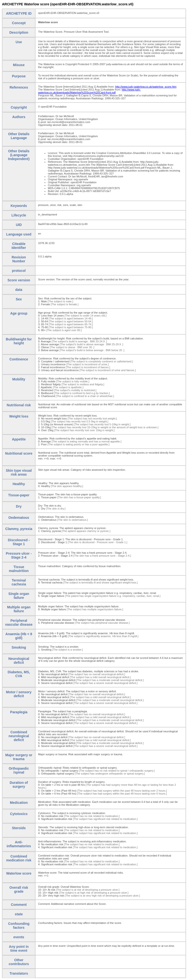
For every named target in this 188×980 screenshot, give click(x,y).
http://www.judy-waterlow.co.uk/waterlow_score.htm (146, 87)
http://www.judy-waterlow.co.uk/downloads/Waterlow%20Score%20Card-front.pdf (89, 91)
